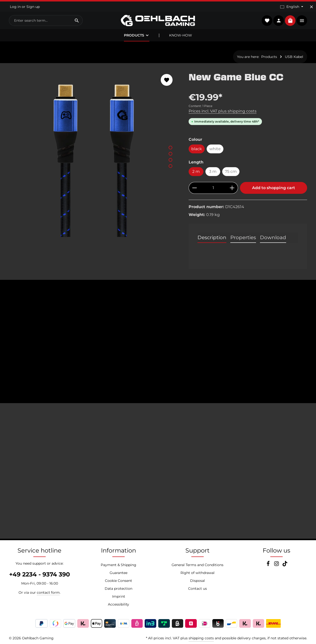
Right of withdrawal (197, 573)
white (215, 149)
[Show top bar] (302, 21)
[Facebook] (269, 565)
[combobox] (40, 20)
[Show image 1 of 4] (170, 148)
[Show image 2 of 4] (170, 154)
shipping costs (201, 638)
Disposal (197, 581)
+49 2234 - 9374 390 (39, 574)
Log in (15, 7)
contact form (48, 592)
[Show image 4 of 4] (170, 166)
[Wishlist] (267, 21)
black (197, 149)
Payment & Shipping (118, 565)
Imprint (119, 596)
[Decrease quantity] (194, 188)
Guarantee (118, 573)
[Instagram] (277, 565)
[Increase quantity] (232, 188)
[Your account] (279, 21)
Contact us (197, 589)
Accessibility (118, 604)
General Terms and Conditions (197, 565)
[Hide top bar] (311, 7)
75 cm (231, 171)
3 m (213, 171)
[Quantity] (213, 188)
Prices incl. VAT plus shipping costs (223, 111)
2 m (196, 171)
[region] (94, 153)
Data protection (118, 589)
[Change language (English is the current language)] (292, 7)
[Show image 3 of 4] (170, 160)
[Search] (77, 20)
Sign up (33, 7)
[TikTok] (285, 565)
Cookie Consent (118, 581)
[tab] (212, 238)
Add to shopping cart (274, 188)
